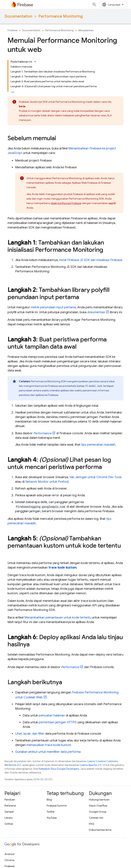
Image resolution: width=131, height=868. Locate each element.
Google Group (98, 812)
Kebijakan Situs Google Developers (59, 769)
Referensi (10, 806)
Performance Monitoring (60, 16)
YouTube (52, 818)
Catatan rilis (96, 818)
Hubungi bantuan (99, 800)
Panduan (10, 800)
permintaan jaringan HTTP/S (58, 722)
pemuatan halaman (52, 716)
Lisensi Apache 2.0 (91, 765)
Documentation (18, 16)
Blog (49, 800)
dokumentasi (96, 312)
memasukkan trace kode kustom (49, 745)
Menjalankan (86, 30)
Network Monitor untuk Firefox (46, 482)
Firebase (12, 30)
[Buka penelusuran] (94, 5)
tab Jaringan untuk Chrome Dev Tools (96, 477)
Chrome (9, 860)
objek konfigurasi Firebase (66, 203)
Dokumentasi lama (100, 830)
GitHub (9, 824)
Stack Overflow (98, 806)
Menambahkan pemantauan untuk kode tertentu (58, 618)
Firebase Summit (57, 806)
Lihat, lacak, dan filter (30, 734)
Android (9, 854)
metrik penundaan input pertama (53, 307)
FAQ (92, 824)
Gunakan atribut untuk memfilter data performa (48, 752)
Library (9, 818)
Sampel (9, 812)
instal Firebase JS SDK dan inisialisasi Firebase (91, 260)
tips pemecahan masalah (98, 445)
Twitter (51, 812)
